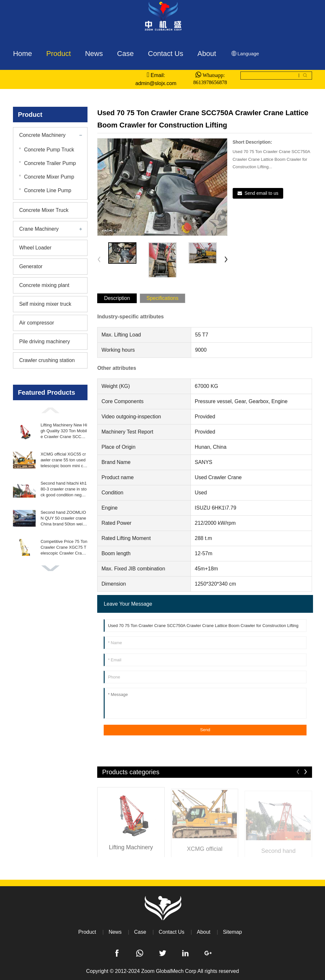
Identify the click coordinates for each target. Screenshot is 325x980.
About (203, 932)
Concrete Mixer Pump (49, 177)
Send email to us (261, 193)
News (115, 932)
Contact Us (172, 932)
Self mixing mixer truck (45, 304)
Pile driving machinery (45, 341)
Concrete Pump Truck (49, 150)
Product (87, 932)
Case (140, 932)
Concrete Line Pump (48, 190)
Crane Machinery (39, 229)
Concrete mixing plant (44, 285)
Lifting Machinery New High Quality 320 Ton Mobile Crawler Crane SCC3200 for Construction (64, 431)
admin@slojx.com (156, 83)
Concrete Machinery (42, 135)
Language (245, 54)
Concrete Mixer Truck (44, 210)
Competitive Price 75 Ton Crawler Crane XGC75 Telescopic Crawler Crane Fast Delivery (64, 548)
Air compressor (37, 323)
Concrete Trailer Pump (50, 163)
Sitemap (232, 932)
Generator (31, 266)
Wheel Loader (35, 248)
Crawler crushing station (47, 360)
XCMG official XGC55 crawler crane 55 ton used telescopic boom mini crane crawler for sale (64, 460)
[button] (50, 410)
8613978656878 (210, 82)
